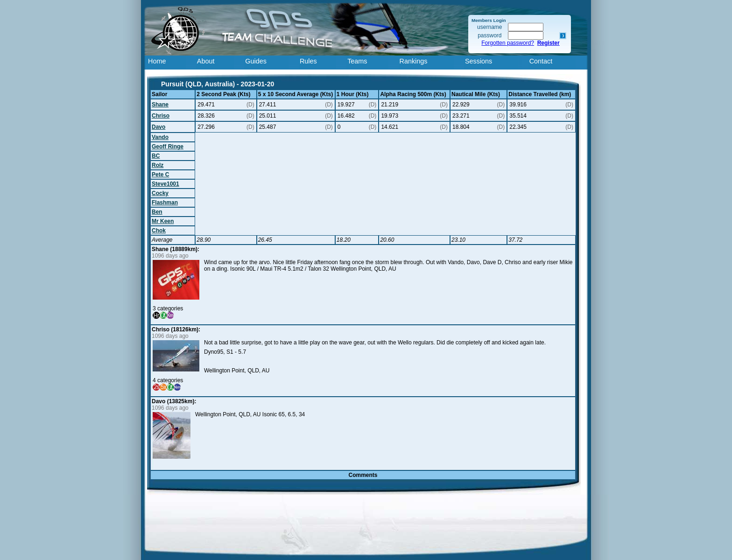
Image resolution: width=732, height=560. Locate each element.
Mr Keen (163, 221)
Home (157, 61)
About (206, 61)
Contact (541, 61)
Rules (308, 61)
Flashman (165, 203)
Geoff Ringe (168, 147)
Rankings (414, 61)
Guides (256, 61)
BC (156, 156)
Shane (160, 105)
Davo (158, 127)
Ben (157, 212)
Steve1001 (165, 184)
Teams (357, 61)
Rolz (158, 165)
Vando (160, 137)
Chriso (161, 116)
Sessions (479, 61)
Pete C (160, 175)
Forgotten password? (508, 43)
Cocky (160, 193)
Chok (159, 231)
